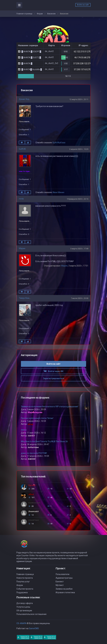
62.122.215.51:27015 (83, 52)
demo (24, 430)
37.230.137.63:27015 (83, 69)
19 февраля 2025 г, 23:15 (77, 199)
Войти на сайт (83, 5)
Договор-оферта (25, 603)
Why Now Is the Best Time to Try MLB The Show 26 (44, 441)
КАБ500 (31, 459)
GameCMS (34, 628)
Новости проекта (25, 578)
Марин (22, 248)
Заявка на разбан (64, 589)
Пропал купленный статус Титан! (37, 418)
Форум (40, 14)
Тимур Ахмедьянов (28, 298)
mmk (21, 199)
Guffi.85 (22, 149)
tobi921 (31, 436)
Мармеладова (35, 412)
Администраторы (64, 578)
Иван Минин (58, 192)
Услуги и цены (23, 607)
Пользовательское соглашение (31, 614)
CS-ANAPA (21, 623)
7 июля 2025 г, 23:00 (80, 298)
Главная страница (24, 14)
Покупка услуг (23, 582)
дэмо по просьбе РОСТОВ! (34, 453)
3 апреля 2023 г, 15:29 (79, 149)
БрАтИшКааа (59, 143)
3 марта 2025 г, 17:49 (79, 249)
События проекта (25, 589)
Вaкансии (51, 14)
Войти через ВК (53, 371)
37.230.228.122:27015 (83, 63)
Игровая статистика (65, 592)
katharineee (33, 447)
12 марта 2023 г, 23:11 (79, 99)
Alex (30, 424)
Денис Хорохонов (27, 99)
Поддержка (22, 592)
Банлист (60, 582)
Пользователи (63, 574)
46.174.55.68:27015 (83, 58)
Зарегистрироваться (54, 378)
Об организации (24, 611)
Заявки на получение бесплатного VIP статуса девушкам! (50, 407)
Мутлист (60, 585)
